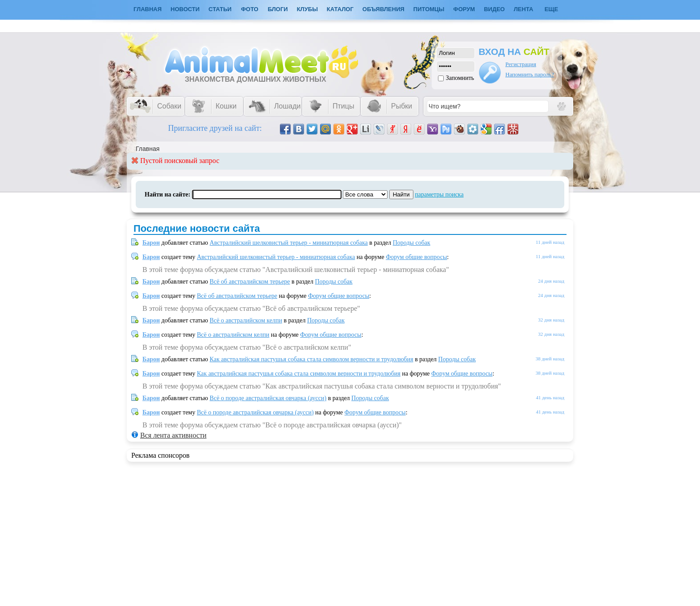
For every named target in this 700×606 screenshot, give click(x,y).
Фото (250, 9)
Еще (552, 9)
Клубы (307, 9)
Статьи (220, 9)
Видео (494, 9)
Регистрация (521, 64)
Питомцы (429, 9)
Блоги (278, 9)
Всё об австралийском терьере (250, 282)
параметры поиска (439, 194)
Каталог (340, 9)
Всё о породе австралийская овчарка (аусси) (268, 398)
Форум (464, 9)
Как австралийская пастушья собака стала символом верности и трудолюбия (312, 359)
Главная (148, 149)
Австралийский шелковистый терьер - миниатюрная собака (289, 243)
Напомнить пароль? (530, 74)
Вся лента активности (173, 435)
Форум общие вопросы (416, 257)
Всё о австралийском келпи (246, 320)
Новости (185, 9)
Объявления (383, 9)
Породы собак (412, 243)
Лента (524, 9)
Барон (151, 243)
